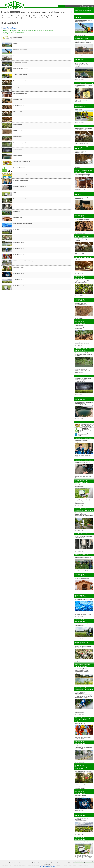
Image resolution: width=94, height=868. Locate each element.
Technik (51, 12)
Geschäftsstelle (35, 16)
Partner (49, 18)
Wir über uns (15, 12)
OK (40, 866)
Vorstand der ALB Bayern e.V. (11, 16)
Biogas (44, 12)
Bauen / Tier (25, 12)
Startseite (6, 12)
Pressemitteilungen (8, 18)
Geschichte (34, 18)
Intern (57, 12)
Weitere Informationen (49, 866)
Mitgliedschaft (25, 16)
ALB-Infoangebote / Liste (58, 16)
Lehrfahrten (26, 18)
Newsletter (42, 18)
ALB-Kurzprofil (45, 16)
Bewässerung (35, 12)
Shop (63, 12)
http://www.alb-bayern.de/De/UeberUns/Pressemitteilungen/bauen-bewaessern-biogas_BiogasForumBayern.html (28, 32)
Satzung (18, 18)
